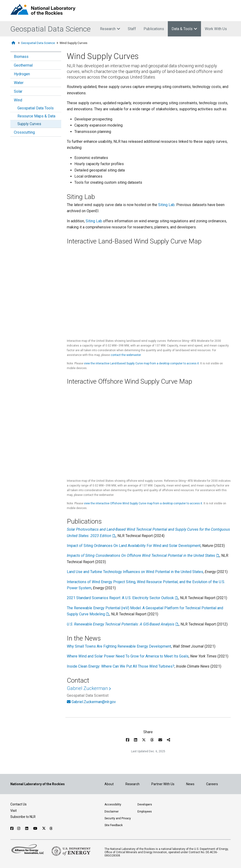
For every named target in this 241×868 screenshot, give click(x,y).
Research (110, 29)
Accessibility (113, 804)
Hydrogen (22, 74)
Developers (145, 804)
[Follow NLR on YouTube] (36, 828)
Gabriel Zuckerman (87, 688)
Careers (212, 784)
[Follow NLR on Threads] (51, 828)
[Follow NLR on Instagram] (19, 828)
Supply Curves (29, 124)
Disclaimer (112, 812)
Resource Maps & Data (36, 116)
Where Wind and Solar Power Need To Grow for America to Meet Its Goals (128, 656)
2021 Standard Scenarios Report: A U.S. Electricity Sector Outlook (120, 598)
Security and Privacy (118, 818)
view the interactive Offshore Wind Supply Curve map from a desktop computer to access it (143, 503)
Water (19, 83)
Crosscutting (24, 132)
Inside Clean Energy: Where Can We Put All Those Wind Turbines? (121, 666)
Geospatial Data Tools (36, 108)
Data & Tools (184, 29)
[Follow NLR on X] (44, 828)
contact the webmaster (126, 355)
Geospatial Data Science (50, 29)
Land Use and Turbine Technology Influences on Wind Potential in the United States (135, 572)
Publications (154, 29)
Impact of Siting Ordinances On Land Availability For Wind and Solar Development (134, 546)
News (190, 784)
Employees (145, 812)
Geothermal (23, 65)
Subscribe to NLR (23, 817)
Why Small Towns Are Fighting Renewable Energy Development (119, 646)
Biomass (21, 57)
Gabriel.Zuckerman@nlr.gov (94, 702)
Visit (14, 811)
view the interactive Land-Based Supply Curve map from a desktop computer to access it (141, 363)
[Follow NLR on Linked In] (27, 828)
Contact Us (18, 804)
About (109, 784)
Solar (18, 91)
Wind (18, 100)
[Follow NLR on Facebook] (12, 828)
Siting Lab (166, 205)
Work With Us (216, 29)
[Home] (14, 43)
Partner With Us (163, 784)
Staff (132, 29)
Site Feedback (114, 825)
